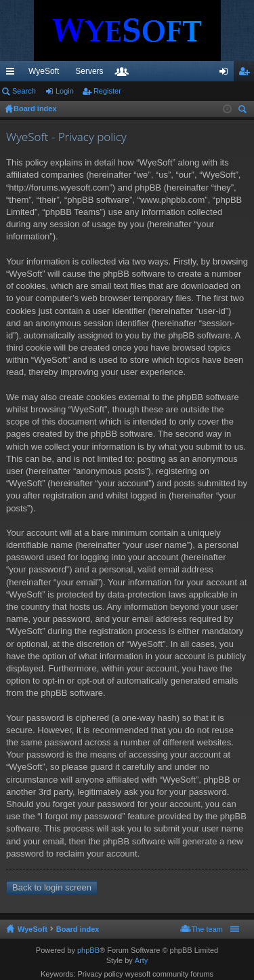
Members (198, 74)
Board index (78, 929)
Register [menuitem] (247, 74)
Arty (142, 960)
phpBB (88, 950)
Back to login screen (52, 887)
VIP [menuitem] (126, 71)
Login (65, 91)
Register (107, 91)
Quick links (13, 74)
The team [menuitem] (207, 929)
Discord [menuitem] (163, 71)
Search (24, 91)
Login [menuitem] (227, 74)
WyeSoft (44, 71)
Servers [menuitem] (89, 71)
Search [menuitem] (244, 111)
